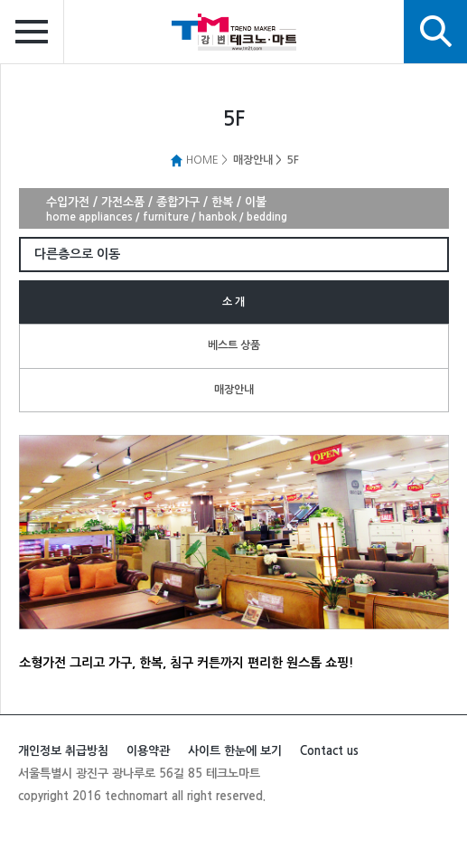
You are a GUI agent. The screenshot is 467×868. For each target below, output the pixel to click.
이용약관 (148, 751)
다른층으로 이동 (77, 254)
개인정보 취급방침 (63, 751)
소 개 (233, 302)
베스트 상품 (234, 345)
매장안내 (234, 390)
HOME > (199, 160)
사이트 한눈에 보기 (235, 751)
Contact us (329, 751)
